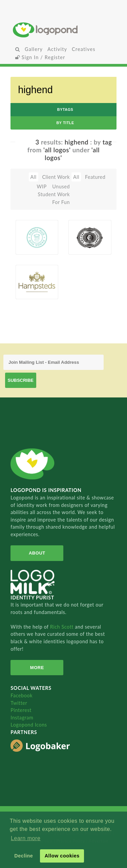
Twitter (19, 703)
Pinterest (21, 710)
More (37, 668)
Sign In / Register (40, 57)
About (37, 553)
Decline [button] (24, 856)
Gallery (34, 49)
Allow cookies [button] (62, 856)
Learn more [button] (26, 838)
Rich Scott (63, 627)
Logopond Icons (29, 725)
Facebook (22, 695)
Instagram (22, 718)
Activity (57, 49)
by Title (65, 123)
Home (63, 30)
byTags (65, 109)
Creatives (83, 49)
